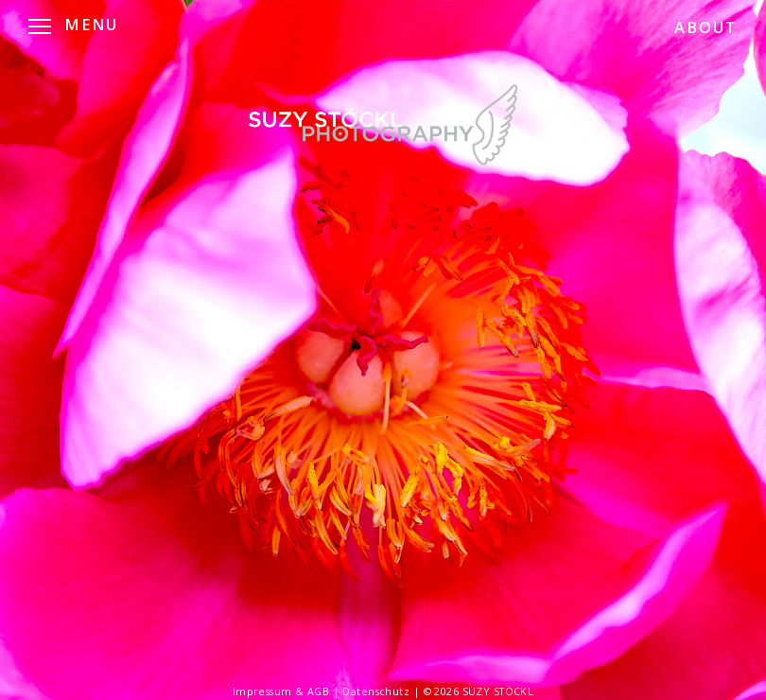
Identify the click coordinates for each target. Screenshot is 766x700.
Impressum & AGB (283, 691)
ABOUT (706, 27)
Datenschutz (377, 691)
